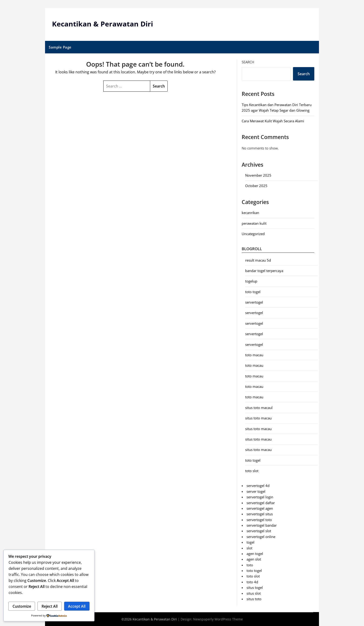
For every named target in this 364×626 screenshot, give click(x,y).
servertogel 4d (258, 486)
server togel (256, 491)
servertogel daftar (261, 503)
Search (248, 62)
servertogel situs (260, 514)
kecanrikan (250, 213)
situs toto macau (258, 418)
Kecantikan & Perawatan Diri (102, 24)
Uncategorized (253, 234)
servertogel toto (259, 519)
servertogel (254, 302)
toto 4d (252, 582)
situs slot (254, 593)
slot (249, 548)
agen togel (255, 553)
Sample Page (60, 47)
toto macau (254, 355)
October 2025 (256, 186)
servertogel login (260, 497)
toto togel (253, 292)
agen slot (254, 559)
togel (250, 542)
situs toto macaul (259, 407)
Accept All (77, 606)
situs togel (255, 587)
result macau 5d (258, 260)
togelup (251, 281)
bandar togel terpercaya (264, 270)
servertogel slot (259, 531)
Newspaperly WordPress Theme (218, 619)
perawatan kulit (254, 223)
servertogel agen (260, 508)
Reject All (50, 606)
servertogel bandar (262, 525)
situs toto (254, 599)
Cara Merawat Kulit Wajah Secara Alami (273, 121)
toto (250, 565)
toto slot (252, 471)
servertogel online (261, 536)
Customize (22, 606)
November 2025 (258, 175)
